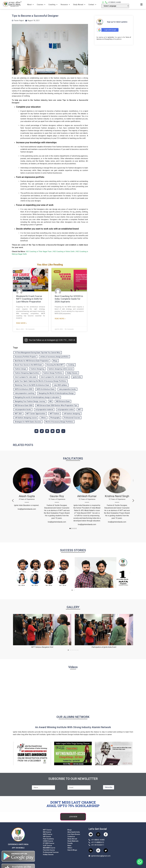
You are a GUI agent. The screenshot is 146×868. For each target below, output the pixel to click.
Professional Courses (51, 852)
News (69, 846)
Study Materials (73, 841)
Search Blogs (72, 850)
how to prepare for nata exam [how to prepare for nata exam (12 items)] (26, 377)
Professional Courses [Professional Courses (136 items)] (72, 418)
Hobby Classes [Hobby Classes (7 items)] (72, 373)
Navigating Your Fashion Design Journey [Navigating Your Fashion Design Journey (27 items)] (30, 401)
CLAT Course (47, 846)
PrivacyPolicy (109, 39)
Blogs (70, 830)
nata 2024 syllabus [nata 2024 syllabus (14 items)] (60, 385)
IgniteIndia (111, 37)
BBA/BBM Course (49, 848)
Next (133, 501)
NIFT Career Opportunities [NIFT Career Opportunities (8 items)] (36, 414)
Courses (41, 5)
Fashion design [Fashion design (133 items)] (21, 369)
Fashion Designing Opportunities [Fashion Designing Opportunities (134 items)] (27, 373)
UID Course (47, 837)
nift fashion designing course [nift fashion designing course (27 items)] (26, 418)
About (30, 5)
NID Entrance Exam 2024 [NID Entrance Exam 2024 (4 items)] (24, 405)
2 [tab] (72, 528)
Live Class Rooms (74, 834)
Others (70, 848)
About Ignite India (74, 832)
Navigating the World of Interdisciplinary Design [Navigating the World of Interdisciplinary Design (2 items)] (56, 393)
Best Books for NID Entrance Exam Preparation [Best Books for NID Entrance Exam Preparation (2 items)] (32, 361)
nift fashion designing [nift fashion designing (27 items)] (72, 414)
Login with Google (107, 30)
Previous (13, 501)
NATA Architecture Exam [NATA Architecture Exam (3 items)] (46, 389)
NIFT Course (47, 830)
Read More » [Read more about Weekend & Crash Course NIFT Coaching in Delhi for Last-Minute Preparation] (21, 323)
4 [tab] (75, 528)
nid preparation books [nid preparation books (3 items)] (23, 410)
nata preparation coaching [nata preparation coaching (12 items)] (25, 393)
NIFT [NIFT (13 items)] (80, 410)
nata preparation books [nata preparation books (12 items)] (67, 389)
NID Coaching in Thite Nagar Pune (39, 251)
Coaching (53, 5)
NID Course (47, 832)
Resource (65, 5)
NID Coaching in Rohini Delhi (64, 251)
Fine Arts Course (49, 850)
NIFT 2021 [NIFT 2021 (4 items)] (18, 414)
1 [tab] (70, 528)
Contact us (71, 837)
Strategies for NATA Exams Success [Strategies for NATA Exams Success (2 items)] (28, 422)
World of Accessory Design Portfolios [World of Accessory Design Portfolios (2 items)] (59, 422)
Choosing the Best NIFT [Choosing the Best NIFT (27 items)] (55, 365)
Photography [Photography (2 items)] (55, 418)
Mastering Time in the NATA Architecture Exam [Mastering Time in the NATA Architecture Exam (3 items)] (32, 385)
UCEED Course (48, 841)
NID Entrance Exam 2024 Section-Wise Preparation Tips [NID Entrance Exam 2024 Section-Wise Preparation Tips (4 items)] (57, 405)
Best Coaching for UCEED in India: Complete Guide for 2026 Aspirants (69, 299)
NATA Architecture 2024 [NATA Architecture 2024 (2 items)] (24, 389)
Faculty (70, 843)
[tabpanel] (28, 490)
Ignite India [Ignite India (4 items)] (77, 377)
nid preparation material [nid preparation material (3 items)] (44, 410)
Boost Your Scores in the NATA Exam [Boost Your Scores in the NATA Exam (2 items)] (28, 365)
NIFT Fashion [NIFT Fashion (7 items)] (55, 414)
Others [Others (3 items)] (44, 418)
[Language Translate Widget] (115, 6)
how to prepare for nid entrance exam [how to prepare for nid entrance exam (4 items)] (55, 377)
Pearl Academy (48, 839)
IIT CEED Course (49, 843)
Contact (92, 5)
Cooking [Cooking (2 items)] (71, 365)
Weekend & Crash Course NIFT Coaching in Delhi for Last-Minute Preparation (29, 299)
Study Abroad (79, 5)
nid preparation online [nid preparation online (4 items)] (66, 410)
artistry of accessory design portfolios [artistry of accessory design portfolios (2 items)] (54, 357)
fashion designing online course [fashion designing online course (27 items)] (61, 369)
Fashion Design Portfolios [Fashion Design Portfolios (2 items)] (53, 373)
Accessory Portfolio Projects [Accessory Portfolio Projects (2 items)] (25, 357)
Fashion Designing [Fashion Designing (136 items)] (37, 369)
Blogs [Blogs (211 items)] (55, 361)
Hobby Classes (48, 855)
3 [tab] (73, 528)
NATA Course (48, 834)
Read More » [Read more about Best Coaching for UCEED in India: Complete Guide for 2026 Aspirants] (60, 319)
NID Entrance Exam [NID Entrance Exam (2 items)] (63, 401)
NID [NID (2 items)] (51, 401)
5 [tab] (76, 528)
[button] (16, 573)
